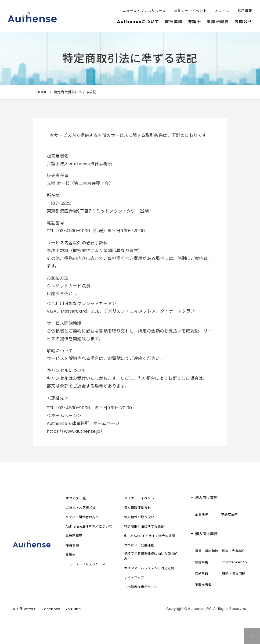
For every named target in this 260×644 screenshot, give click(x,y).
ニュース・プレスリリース (144, 11)
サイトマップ (134, 577)
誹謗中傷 (202, 562)
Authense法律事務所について (89, 526)
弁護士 (195, 22)
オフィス (222, 11)
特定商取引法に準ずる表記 (144, 526)
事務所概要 (74, 536)
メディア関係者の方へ (82, 517)
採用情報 (245, 11)
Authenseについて (138, 22)
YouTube (73, 609)
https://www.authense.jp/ (75, 431)
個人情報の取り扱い (139, 517)
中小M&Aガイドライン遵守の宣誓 (150, 536)
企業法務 (202, 515)
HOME (42, 92)
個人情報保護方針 (138, 508)
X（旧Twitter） (25, 609)
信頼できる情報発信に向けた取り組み (151, 556)
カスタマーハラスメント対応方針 (149, 568)
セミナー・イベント (190, 11)
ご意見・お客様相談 (81, 508)
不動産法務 (229, 515)
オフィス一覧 (76, 498)
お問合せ (243, 22)
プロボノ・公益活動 (139, 545)
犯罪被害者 (203, 585)
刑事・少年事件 (234, 551)
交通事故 (202, 573)
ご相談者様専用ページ (141, 587)
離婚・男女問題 (234, 573)
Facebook (51, 609)
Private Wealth (234, 562)
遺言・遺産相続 (207, 551)
